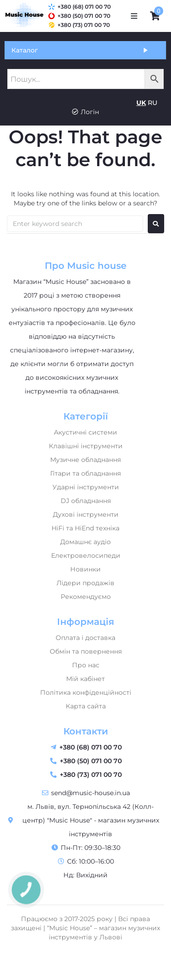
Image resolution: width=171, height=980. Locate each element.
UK (141, 103)
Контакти (86, 731)
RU (153, 103)
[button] (134, 16)
